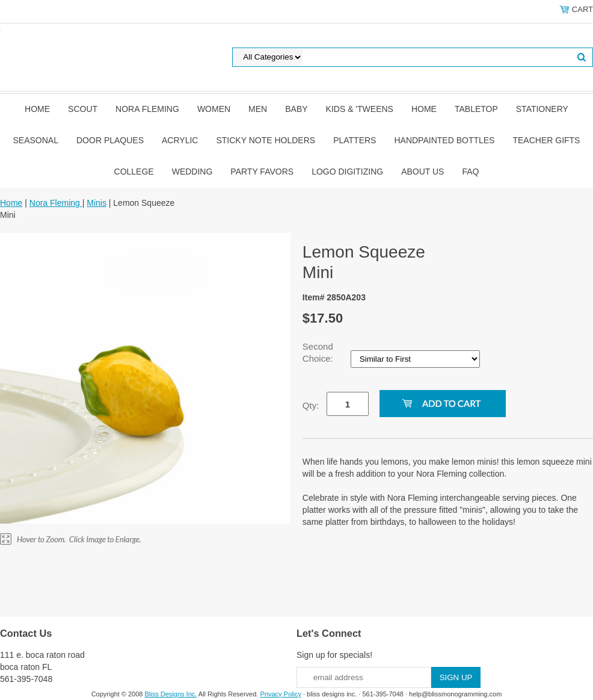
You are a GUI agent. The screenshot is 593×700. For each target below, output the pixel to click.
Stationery (542, 109)
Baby (296, 109)
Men (258, 109)
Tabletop (476, 109)
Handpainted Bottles (444, 140)
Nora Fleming (147, 109)
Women (214, 109)
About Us (422, 172)
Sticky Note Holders (266, 140)
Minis (97, 203)
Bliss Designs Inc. (171, 694)
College (134, 172)
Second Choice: (319, 352)
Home (37, 109)
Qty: (311, 405)
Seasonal (36, 140)
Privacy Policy (280, 694)
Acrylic (180, 140)
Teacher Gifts (546, 140)
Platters (355, 140)
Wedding (192, 172)
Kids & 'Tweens (360, 109)
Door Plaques (110, 140)
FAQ (470, 172)
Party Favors (262, 172)
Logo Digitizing (347, 172)
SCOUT (83, 109)
